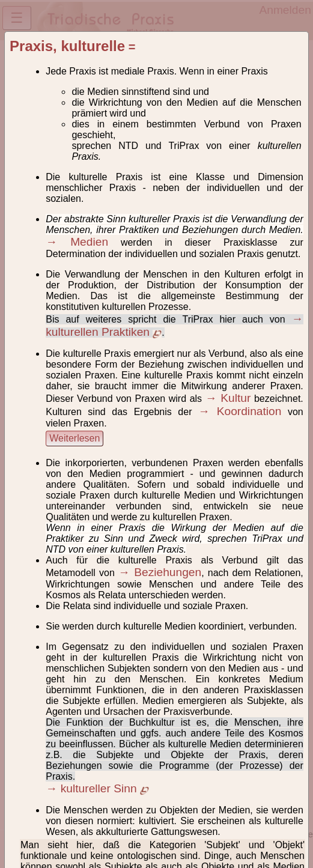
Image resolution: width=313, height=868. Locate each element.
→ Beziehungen (160, 572)
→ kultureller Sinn (97, 788)
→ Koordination (240, 411)
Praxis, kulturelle (67, 46)
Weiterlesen (74, 438)
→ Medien (77, 242)
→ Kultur (228, 398)
